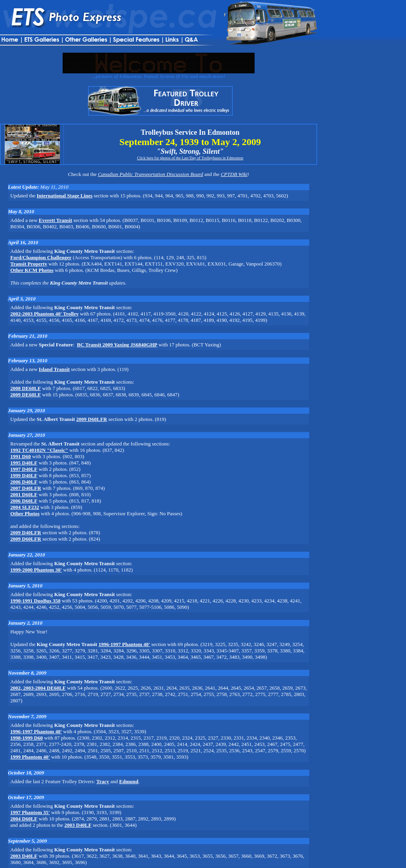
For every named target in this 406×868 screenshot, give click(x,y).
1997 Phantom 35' (30, 812)
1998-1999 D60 (27, 738)
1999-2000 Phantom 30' (36, 570)
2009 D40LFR (26, 532)
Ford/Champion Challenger (41, 257)
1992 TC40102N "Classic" (39, 450)
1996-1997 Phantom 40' (124, 644)
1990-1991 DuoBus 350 (35, 601)
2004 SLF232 (25, 507)
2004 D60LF (24, 819)
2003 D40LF (78, 825)
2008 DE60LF (26, 388)
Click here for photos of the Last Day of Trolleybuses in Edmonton (190, 158)
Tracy (103, 781)
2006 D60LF (24, 501)
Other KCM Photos (32, 270)
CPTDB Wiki (234, 174)
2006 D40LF (24, 482)
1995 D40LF (24, 463)
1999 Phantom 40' (30, 757)
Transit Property (29, 264)
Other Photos (25, 513)
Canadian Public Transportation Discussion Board (150, 174)
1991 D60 (21, 456)
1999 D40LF (24, 475)
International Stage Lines (64, 196)
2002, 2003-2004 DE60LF (38, 688)
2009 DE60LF (26, 395)
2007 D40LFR (26, 488)
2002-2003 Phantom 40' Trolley (44, 314)
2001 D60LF (24, 494)
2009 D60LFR (92, 419)
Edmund (129, 781)
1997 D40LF (24, 469)
